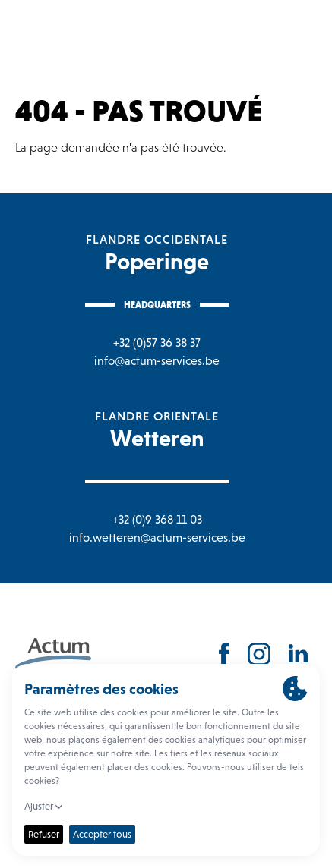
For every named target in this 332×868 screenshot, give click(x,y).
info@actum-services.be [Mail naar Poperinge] (157, 361)
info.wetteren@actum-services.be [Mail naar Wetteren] (157, 538)
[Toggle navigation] (305, 34)
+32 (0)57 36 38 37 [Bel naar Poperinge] (157, 343)
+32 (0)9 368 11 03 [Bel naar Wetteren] (157, 519)
